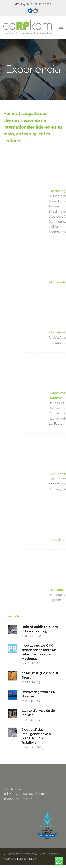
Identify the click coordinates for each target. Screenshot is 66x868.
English (22, 4)
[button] (61, 27)
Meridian (32, 859)
